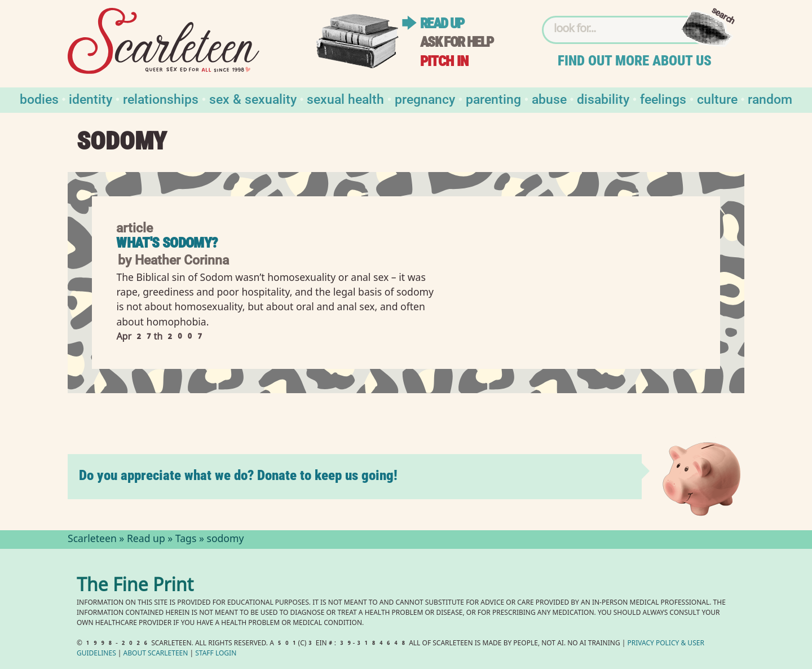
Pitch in (444, 61)
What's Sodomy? (167, 243)
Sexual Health (345, 98)
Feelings (663, 98)
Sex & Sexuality (253, 98)
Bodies (39, 98)
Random (770, 98)
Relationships (161, 98)
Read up (442, 23)
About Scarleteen (156, 654)
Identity (91, 98)
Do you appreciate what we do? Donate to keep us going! (238, 475)
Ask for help (457, 42)
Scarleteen (92, 540)
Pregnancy (425, 98)
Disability (603, 98)
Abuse (549, 98)
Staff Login (216, 654)
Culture (717, 98)
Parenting (493, 98)
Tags (186, 540)
